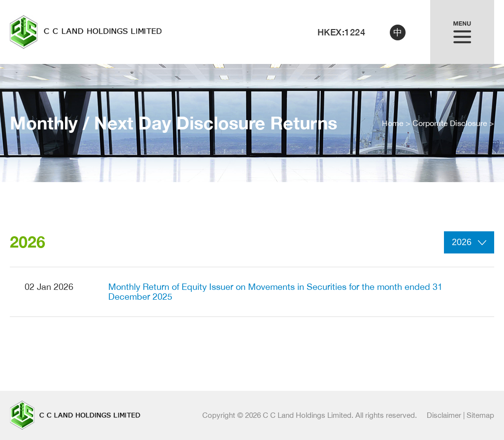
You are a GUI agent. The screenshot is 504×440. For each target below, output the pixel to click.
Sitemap (480, 415)
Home (393, 123)
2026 (469, 242)
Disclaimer (444, 415)
